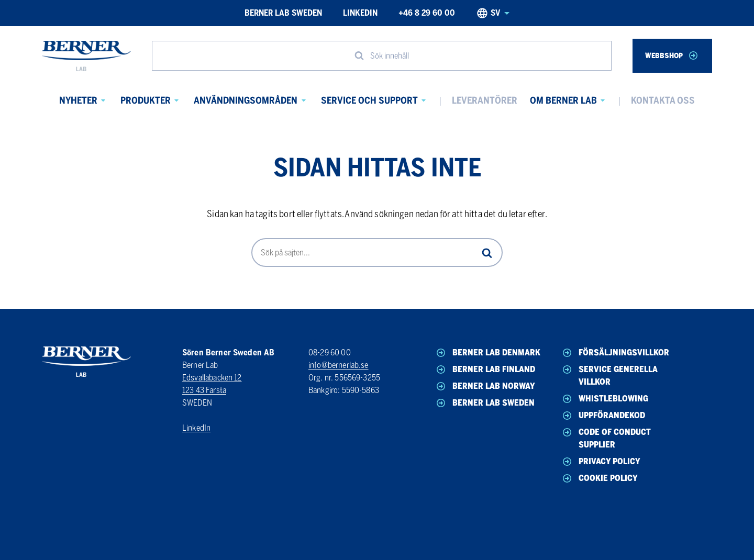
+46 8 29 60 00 (427, 13)
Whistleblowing (605, 399)
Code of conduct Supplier (606, 438)
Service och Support (369, 100)
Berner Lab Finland (485, 369)
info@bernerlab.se (339, 365)
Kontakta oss (663, 100)
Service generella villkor (609, 375)
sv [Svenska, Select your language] (493, 13)
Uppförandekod (603, 416)
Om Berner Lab (563, 100)
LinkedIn (360, 13)
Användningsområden (246, 100)
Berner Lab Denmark (487, 353)
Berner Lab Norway (485, 386)
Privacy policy (601, 462)
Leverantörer (485, 100)
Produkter (146, 100)
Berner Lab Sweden (283, 13)
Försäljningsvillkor (615, 353)
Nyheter (78, 100)
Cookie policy (599, 478)
